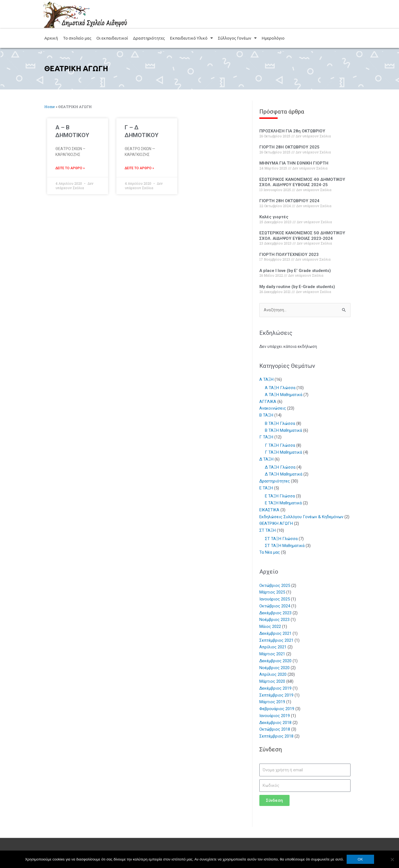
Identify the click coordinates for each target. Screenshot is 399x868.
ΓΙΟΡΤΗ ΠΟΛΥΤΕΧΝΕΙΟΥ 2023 (289, 255)
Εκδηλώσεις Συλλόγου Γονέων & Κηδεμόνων (301, 517)
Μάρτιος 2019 (272, 702)
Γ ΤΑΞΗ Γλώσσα (280, 445)
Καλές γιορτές (274, 217)
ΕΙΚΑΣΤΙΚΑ (269, 510)
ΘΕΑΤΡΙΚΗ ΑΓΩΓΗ (276, 524)
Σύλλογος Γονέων (237, 38)
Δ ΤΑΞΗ (266, 459)
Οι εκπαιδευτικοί (112, 38)
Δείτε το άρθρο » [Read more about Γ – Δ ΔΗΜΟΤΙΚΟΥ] (139, 168)
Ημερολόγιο (273, 38)
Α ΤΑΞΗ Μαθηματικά (284, 395)
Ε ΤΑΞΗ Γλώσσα (280, 496)
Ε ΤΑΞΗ (266, 488)
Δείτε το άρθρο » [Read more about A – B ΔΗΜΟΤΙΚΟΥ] (70, 168)
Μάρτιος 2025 (272, 592)
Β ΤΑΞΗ (266, 415)
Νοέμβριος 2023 (275, 620)
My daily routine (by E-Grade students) (297, 287)
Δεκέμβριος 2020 (276, 661)
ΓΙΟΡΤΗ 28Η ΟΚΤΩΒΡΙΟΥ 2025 (289, 147)
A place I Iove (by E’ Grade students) (295, 271)
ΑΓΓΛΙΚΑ (268, 402)
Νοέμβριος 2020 (275, 668)
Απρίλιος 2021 (273, 647)
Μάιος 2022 (270, 626)
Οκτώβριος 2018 (275, 730)
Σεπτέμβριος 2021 (277, 640)
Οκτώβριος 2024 (275, 606)
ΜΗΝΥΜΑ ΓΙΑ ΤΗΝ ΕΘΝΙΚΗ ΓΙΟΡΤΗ (294, 163)
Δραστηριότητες (149, 38)
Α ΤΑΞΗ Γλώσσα (280, 388)
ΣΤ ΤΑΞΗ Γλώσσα (281, 539)
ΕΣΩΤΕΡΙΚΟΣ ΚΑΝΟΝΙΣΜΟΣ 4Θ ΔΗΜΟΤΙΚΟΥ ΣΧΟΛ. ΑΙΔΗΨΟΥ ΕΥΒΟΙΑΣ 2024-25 (302, 182)
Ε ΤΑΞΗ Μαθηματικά (283, 503)
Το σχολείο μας (77, 38)
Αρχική (51, 38)
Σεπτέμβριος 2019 (277, 695)
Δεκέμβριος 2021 (276, 633)
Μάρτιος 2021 (272, 654)
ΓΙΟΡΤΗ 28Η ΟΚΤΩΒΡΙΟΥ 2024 (289, 201)
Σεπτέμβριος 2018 (277, 736)
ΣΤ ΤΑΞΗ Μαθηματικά (285, 546)
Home (50, 107)
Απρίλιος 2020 (273, 675)
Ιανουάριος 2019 (275, 716)
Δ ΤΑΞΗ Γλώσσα (280, 468)
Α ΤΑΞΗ (266, 380)
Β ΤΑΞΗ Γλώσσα (280, 423)
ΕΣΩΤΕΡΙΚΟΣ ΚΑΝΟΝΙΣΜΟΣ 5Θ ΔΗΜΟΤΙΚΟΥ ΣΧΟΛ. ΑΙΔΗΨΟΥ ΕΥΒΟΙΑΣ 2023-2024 (302, 236)
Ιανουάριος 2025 (275, 599)
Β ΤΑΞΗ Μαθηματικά (283, 430)
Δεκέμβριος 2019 (276, 688)
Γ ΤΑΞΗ (266, 437)
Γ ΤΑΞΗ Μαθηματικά (283, 452)
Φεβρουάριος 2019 (277, 709)
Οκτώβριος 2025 (275, 585)
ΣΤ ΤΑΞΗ (268, 530)
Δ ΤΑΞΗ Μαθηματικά (284, 474)
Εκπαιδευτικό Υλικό (191, 38)
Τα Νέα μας (270, 553)
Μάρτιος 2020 (272, 681)
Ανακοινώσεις (273, 409)
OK (360, 859)
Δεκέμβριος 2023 (276, 613)
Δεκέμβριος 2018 (276, 723)
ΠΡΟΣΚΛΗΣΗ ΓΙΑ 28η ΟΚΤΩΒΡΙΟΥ (292, 131)
